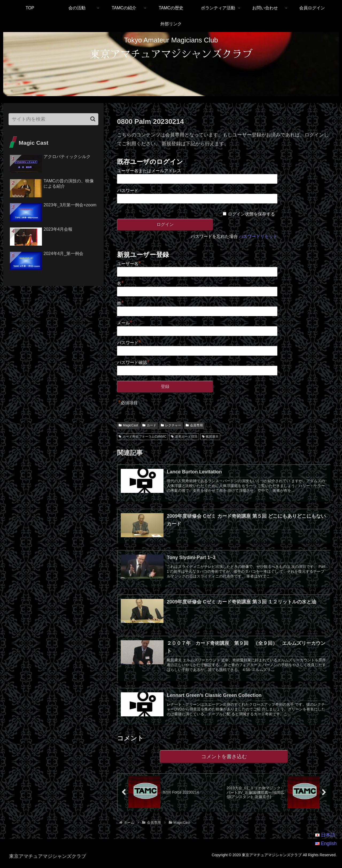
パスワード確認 (133, 362)
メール (125, 323)
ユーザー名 (129, 264)
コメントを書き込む (224, 761)
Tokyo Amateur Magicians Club (171, 40)
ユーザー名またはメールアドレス (149, 171)
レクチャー (171, 425)
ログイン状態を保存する (251, 214)
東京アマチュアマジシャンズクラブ (171, 53)
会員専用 (194, 425)
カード (149, 425)
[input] (53, 119)
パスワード (128, 191)
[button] (93, 119)
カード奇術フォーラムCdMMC (143, 437)
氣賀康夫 (210, 437)
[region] (171, 64)
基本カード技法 (184, 437)
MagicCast (128, 425)
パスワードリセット (258, 236)
